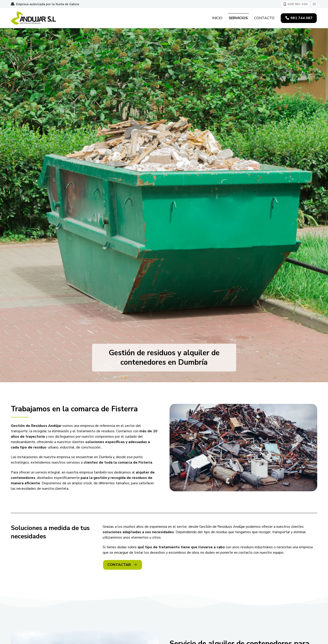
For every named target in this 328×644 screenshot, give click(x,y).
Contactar (122, 565)
